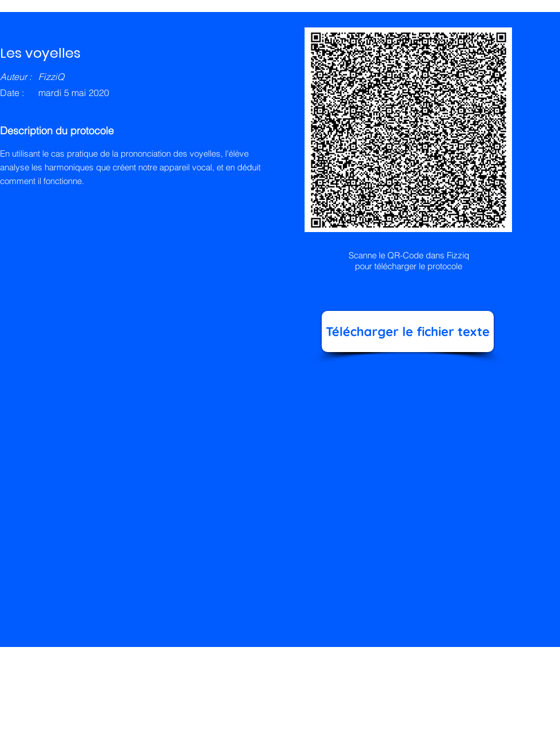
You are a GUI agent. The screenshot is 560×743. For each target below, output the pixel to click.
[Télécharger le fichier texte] (408, 331)
